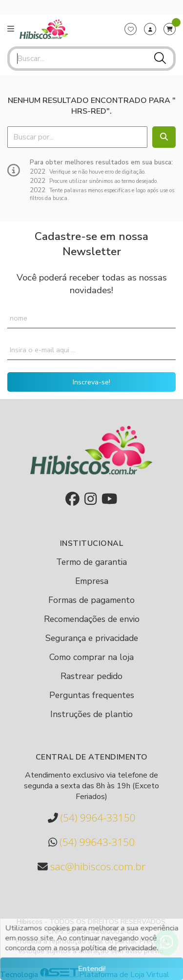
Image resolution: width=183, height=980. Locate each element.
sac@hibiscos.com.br (91, 867)
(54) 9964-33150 (92, 818)
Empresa (92, 581)
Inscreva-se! (91, 382)
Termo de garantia (91, 562)
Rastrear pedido (91, 676)
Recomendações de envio (92, 619)
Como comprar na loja (91, 657)
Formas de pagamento (91, 600)
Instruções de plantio (91, 714)
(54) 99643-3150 (91, 842)
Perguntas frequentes (92, 695)
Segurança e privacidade (92, 638)
